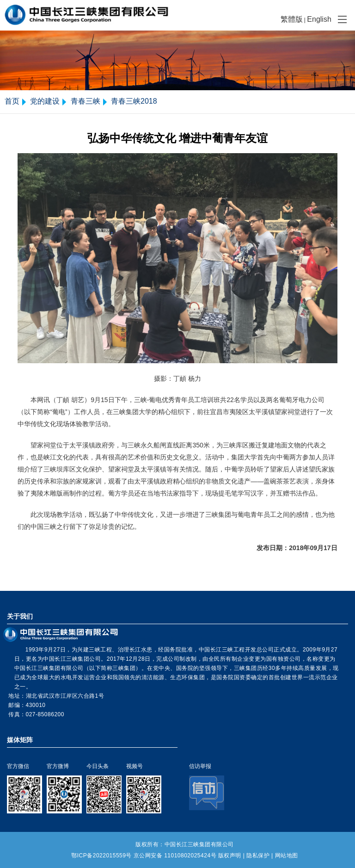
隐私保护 (258, 856)
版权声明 (230, 856)
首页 (12, 101)
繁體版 (292, 19)
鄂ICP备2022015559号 (101, 856)
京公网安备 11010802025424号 (175, 856)
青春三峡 (86, 101)
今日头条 (98, 766)
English (319, 19)
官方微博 (58, 766)
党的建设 (45, 101)
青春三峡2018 (134, 101)
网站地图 (287, 856)
